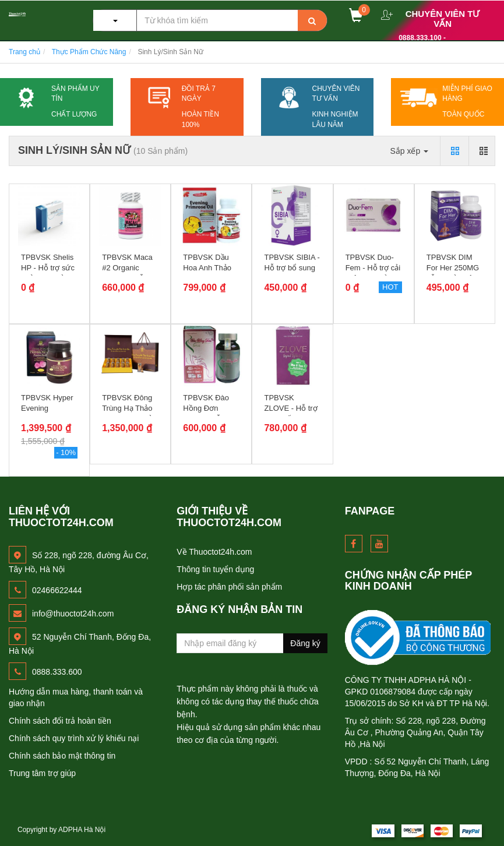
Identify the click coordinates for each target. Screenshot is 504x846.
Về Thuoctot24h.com (214, 552)
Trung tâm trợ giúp (42, 773)
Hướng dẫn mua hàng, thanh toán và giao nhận (76, 697)
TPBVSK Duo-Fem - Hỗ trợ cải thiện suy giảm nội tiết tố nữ (373, 273)
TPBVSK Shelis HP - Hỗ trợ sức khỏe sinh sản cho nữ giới (48, 273)
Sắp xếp (409, 151)
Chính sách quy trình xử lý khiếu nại (74, 738)
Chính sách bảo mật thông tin (62, 756)
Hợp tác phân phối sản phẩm (229, 587)
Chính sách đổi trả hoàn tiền (60, 721)
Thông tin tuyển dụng (215, 569)
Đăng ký (305, 643)
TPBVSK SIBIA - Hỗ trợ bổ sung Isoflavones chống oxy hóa (292, 273)
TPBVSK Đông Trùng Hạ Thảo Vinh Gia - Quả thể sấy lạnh (127, 414)
